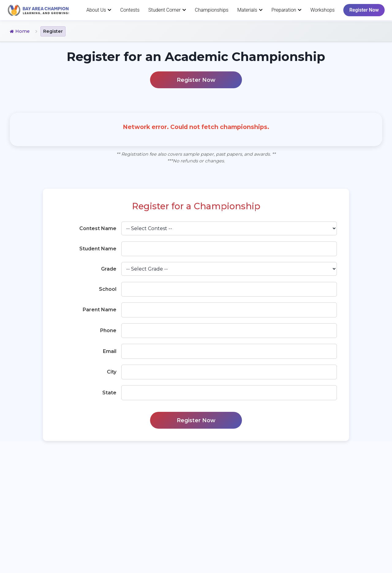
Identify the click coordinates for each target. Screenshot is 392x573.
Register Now (364, 10)
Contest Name (98, 228)
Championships (212, 10)
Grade (109, 269)
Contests (130, 10)
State (109, 393)
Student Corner (167, 10)
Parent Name (100, 310)
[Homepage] (38, 10)
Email (110, 351)
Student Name (98, 249)
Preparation (286, 10)
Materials (250, 10)
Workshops (323, 10)
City (112, 372)
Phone (108, 330)
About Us (99, 10)
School (108, 289)
